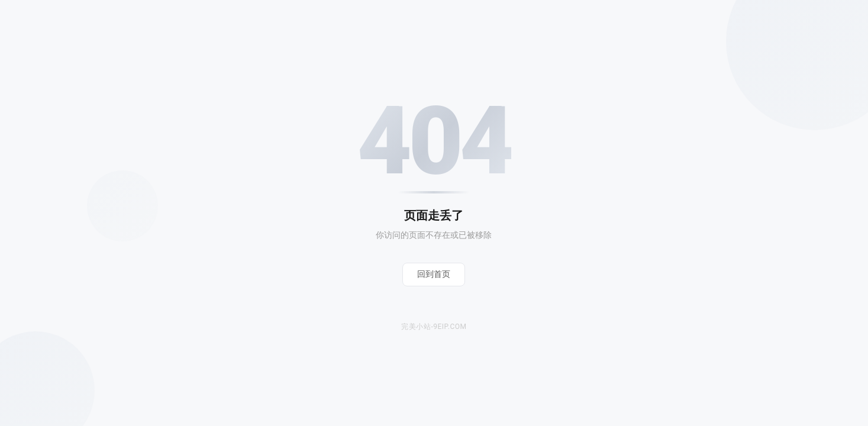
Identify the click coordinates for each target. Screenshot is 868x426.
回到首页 (434, 274)
